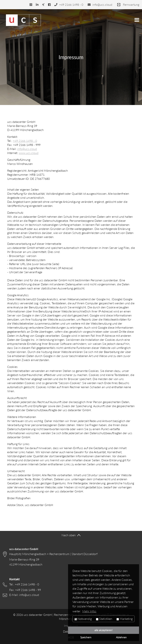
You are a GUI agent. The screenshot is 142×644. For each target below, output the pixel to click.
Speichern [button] (86, 637)
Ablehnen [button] (121, 637)
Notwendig (83, 619)
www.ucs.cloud (29, 153)
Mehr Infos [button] (89, 611)
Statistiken (104, 619)
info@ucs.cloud (27, 149)
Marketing (125, 619)
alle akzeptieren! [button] (104, 630)
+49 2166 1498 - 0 (25, 141)
